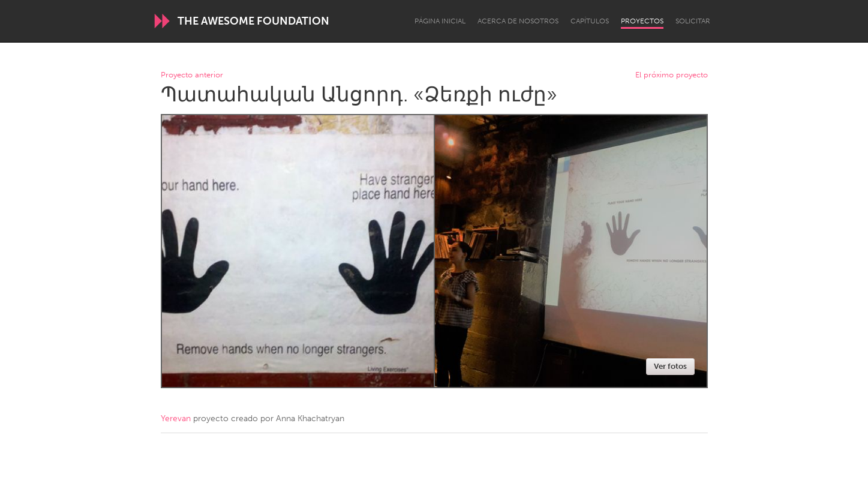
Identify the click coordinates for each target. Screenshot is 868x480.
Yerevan (176, 418)
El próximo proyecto (672, 75)
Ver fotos (670, 366)
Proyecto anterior (192, 75)
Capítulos (590, 21)
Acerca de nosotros (518, 21)
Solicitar (693, 21)
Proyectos (642, 21)
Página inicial (440, 21)
